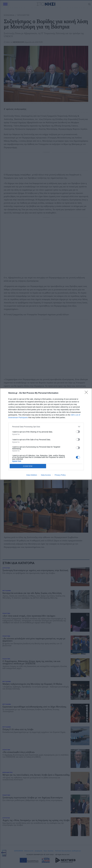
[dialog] (46, 434)
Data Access (46, 475)
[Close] (87, 393)
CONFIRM (28, 466)
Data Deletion (32, 475)
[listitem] (46, 427)
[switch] (78, 432)
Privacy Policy (60, 475)
